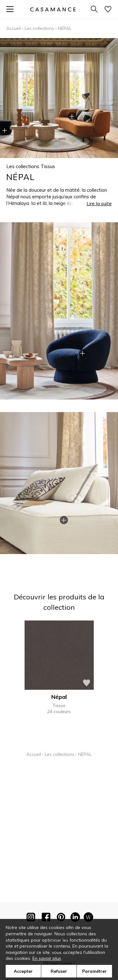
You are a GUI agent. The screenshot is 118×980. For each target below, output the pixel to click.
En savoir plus (47, 958)
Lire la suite (99, 204)
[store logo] (53, 9)
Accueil (14, 28)
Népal (59, 697)
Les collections (39, 28)
